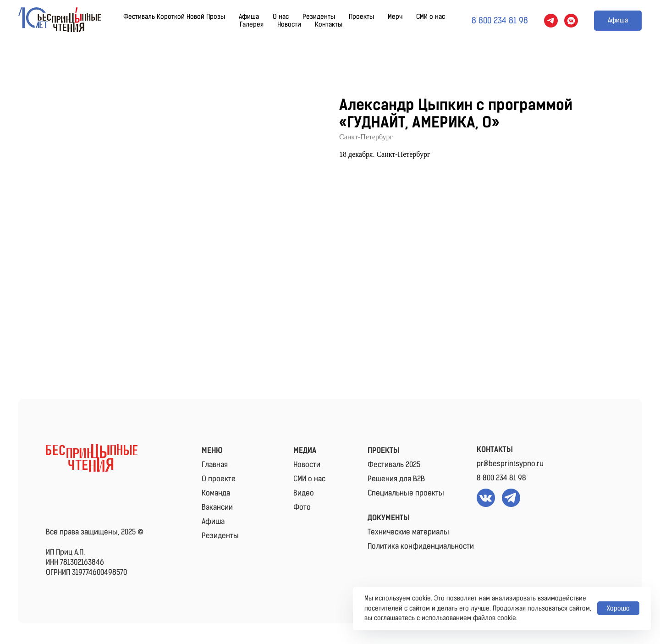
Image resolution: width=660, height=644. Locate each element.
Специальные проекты (406, 493)
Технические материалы (408, 532)
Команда (216, 493)
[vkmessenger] (571, 21)
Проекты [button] (361, 17)
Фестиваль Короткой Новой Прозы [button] (174, 17)
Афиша (249, 17)
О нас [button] (281, 17)
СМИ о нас (431, 17)
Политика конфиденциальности (421, 546)
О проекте (219, 479)
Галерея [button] (252, 25)
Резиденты (319, 17)
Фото (302, 507)
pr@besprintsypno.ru (510, 464)
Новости (289, 25)
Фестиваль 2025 (394, 465)
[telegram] (551, 21)
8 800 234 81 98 (501, 478)
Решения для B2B (396, 479)
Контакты (329, 25)
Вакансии (217, 507)
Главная (215, 465)
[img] (92, 458)
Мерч (395, 17)
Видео (304, 493)
